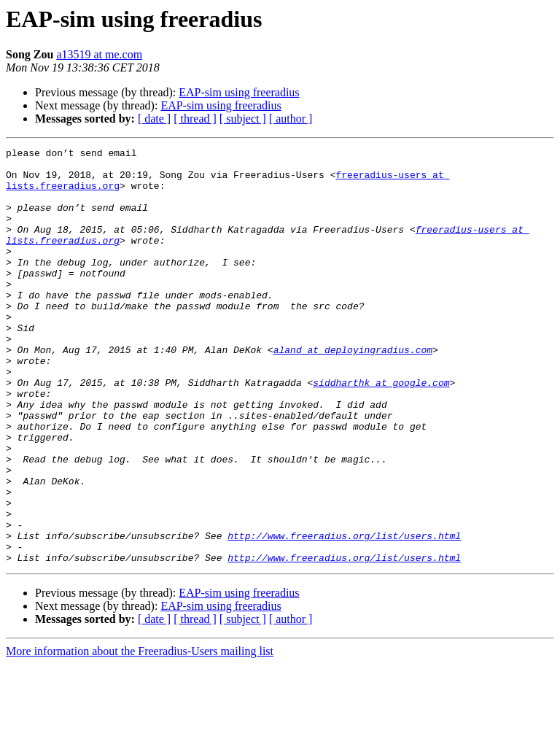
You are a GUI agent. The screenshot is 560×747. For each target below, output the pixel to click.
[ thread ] (195, 119)
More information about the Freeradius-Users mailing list (140, 734)
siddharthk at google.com (381, 430)
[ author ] (291, 119)
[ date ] (154, 119)
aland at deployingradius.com (353, 391)
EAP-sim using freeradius (239, 92)
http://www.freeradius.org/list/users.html (344, 614)
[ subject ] (243, 119)
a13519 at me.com (99, 54)
